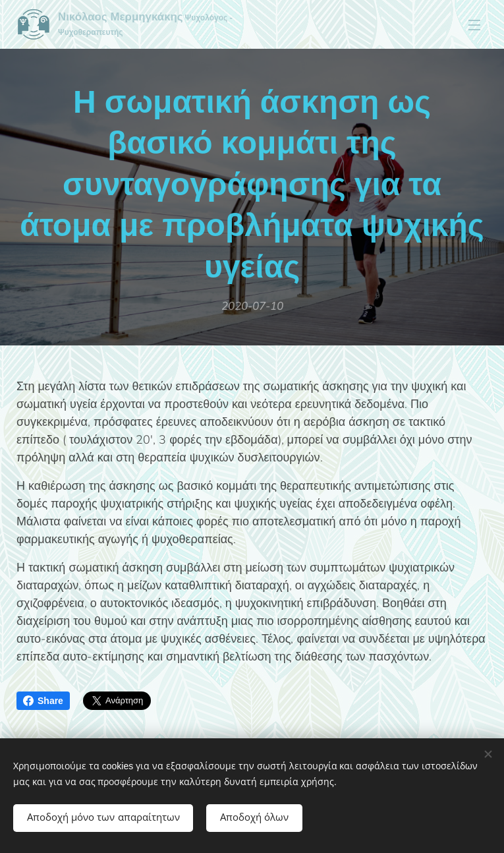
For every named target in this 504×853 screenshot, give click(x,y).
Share (43, 701)
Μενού (474, 25)
